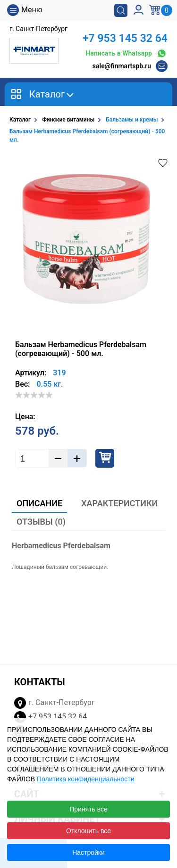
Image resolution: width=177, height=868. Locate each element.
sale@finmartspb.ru (122, 66)
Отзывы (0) (41, 522)
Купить (105, 458)
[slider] (34, 395)
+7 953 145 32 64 (125, 38)
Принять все (88, 809)
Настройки (88, 852)
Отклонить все (88, 831)
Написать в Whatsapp (126, 53)
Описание (39, 503)
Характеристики (119, 503)
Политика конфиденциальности (86, 779)
